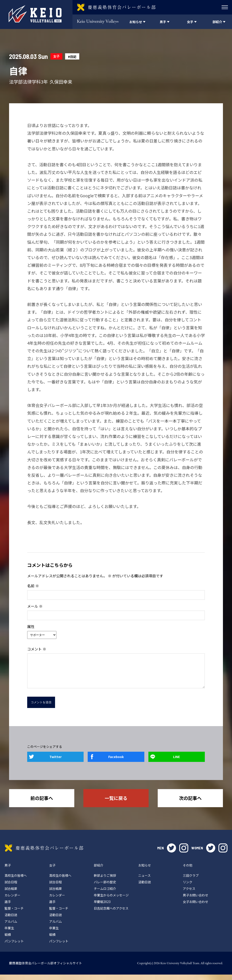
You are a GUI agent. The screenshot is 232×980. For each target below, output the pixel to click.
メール (35, 606)
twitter (172, 853)
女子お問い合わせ (196, 907)
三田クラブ (191, 881)
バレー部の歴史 (105, 887)
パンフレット (14, 946)
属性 (31, 626)
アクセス (189, 894)
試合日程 (11, 887)
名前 (33, 586)
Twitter (56, 762)
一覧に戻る (116, 803)
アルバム (11, 927)
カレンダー (12, 901)
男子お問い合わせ (196, 901)
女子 (56, 56)
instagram (184, 853)
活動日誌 (11, 920)
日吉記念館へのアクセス (111, 914)
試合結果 (11, 894)
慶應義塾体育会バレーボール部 (44, 853)
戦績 (8, 940)
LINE (176, 762)
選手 (8, 907)
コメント (37, 649)
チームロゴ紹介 (105, 894)
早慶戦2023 (102, 907)
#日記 (72, 57)
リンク (188, 887)
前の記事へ (42, 803)
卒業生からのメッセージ (111, 901)
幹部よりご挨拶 (105, 881)
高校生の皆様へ (16, 881)
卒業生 (9, 933)
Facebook (116, 762)
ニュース (144, 881)
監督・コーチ (14, 914)
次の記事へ (190, 803)
